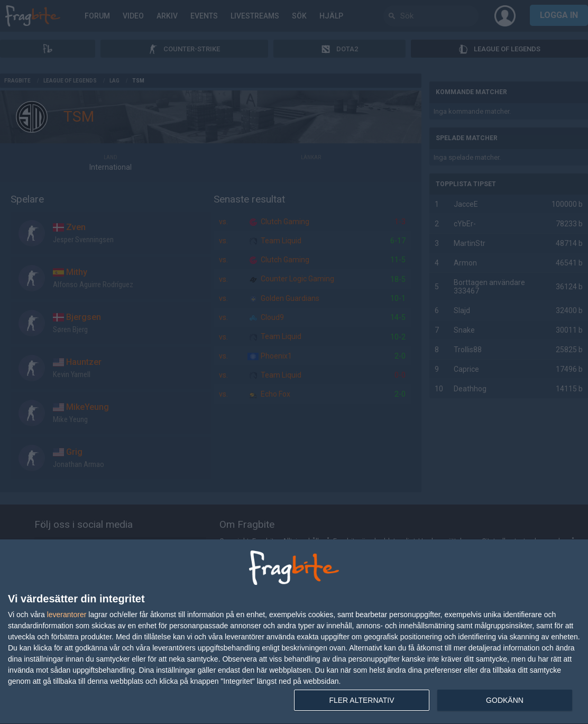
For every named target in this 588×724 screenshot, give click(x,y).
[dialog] (294, 632)
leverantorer (67, 615)
